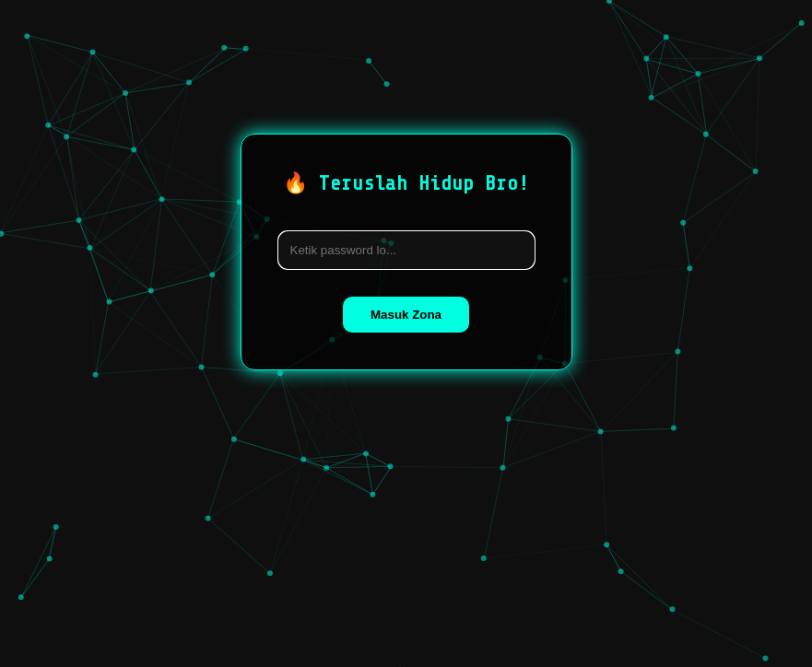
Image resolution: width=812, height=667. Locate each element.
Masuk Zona (406, 315)
